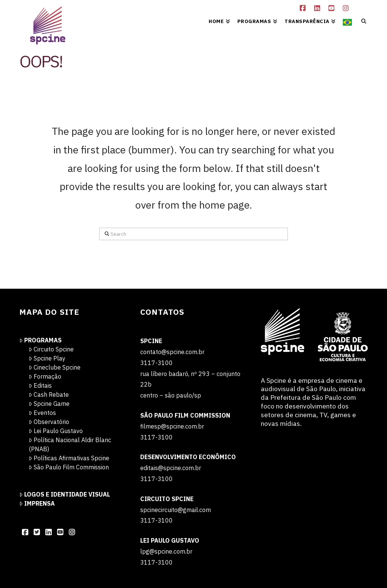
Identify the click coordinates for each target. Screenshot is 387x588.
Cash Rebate (49, 395)
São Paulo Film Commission (69, 467)
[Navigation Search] (361, 21)
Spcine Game (49, 404)
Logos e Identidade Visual (65, 494)
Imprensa (37, 503)
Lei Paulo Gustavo (56, 431)
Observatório (49, 422)
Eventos (42, 413)
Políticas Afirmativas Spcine (69, 458)
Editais (40, 385)
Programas (40, 340)
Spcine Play (47, 358)
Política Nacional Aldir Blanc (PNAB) (70, 444)
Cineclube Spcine (55, 367)
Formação (45, 376)
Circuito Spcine (51, 349)
